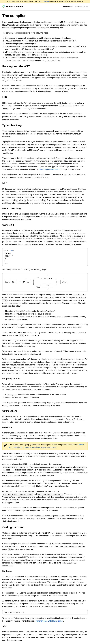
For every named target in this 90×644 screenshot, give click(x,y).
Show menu (68, 7)
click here (46, 1)
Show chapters (81, 7)
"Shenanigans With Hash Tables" (50, 621)
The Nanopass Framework (50, 169)
